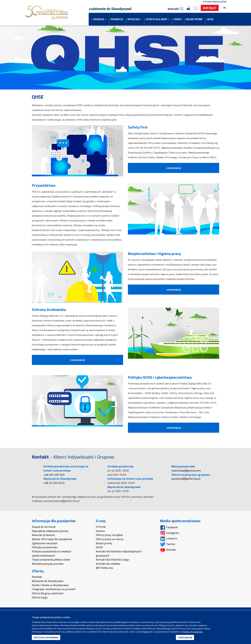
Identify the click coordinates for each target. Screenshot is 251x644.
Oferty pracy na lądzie (109, 535)
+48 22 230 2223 (54, 483)
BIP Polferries (104, 568)
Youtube (168, 550)
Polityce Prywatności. (193, 632)
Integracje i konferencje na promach (54, 589)
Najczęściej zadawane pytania (50, 531)
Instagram (169, 533)
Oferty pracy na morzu (110, 539)
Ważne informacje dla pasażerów (52, 539)
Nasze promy (194, 19)
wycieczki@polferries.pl (186, 479)
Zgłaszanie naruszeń (45, 543)
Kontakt (176, 9)
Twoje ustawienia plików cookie (51, 560)
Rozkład (37, 577)
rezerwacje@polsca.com (186, 470)
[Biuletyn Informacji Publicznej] (189, 9)
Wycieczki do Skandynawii (48, 581)
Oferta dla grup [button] (158, 19)
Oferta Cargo (40, 597)
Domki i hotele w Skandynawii (50, 585)
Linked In (169, 538)
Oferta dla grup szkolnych (48, 593)
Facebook (169, 527)
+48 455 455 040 (54, 475)
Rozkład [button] (100, 19)
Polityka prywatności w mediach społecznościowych (52, 553)
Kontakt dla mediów (108, 564)
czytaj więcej (174, 168)
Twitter (168, 544)
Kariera (100, 531)
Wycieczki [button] (134, 19)
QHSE (210, 19)
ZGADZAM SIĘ (185, 637)
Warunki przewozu (43, 535)
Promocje (117, 19)
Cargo (178, 19)
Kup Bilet (210, 8)
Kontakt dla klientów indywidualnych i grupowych (119, 553)
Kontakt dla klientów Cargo (112, 560)
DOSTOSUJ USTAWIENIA (46, 637)
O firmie (101, 527)
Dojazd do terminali (44, 527)
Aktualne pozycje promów (48, 564)
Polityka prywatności (45, 547)
